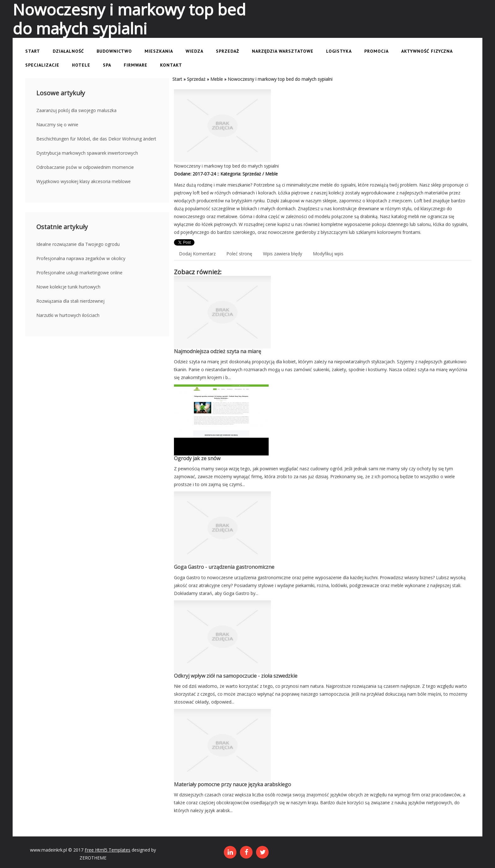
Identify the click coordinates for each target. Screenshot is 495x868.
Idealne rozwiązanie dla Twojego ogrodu (78, 244)
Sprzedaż (196, 79)
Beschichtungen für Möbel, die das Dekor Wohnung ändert (96, 139)
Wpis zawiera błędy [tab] (283, 254)
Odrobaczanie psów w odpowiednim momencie (85, 167)
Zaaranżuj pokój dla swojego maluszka (76, 110)
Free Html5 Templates (107, 850)
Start (177, 79)
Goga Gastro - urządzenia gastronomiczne (224, 567)
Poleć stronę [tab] (239, 254)
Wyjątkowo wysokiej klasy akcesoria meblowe (83, 181)
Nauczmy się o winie (57, 125)
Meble (217, 79)
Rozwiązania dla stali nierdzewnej (70, 301)
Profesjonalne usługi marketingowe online (79, 273)
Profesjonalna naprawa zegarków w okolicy (81, 258)
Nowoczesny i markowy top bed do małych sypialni (280, 79)
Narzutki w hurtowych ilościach (68, 315)
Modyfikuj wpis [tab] (328, 254)
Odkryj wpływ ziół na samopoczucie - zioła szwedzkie (236, 676)
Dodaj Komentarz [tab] (197, 254)
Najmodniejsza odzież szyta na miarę (218, 351)
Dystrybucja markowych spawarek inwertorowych (87, 153)
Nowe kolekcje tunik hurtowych (68, 287)
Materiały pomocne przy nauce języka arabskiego (233, 784)
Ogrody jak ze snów (197, 458)
